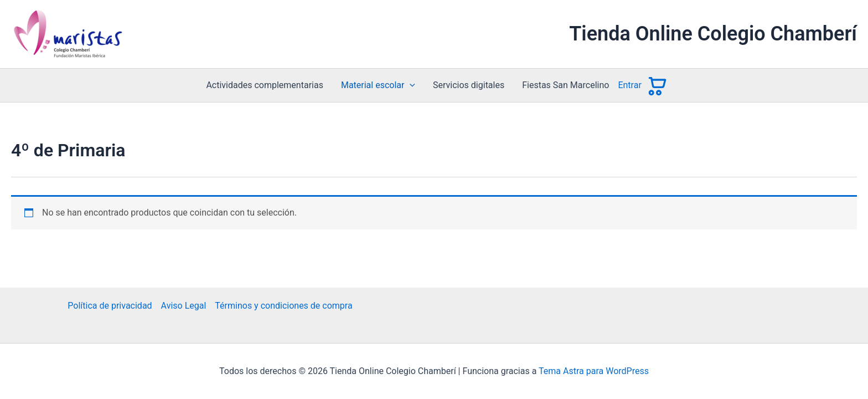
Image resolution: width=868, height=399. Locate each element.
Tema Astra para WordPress (594, 371)
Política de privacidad (110, 306)
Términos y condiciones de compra (283, 306)
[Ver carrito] (656, 85)
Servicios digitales (469, 85)
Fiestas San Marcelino (565, 85)
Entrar (629, 85)
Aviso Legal (184, 306)
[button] (410, 85)
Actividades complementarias (265, 85)
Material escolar (378, 85)
